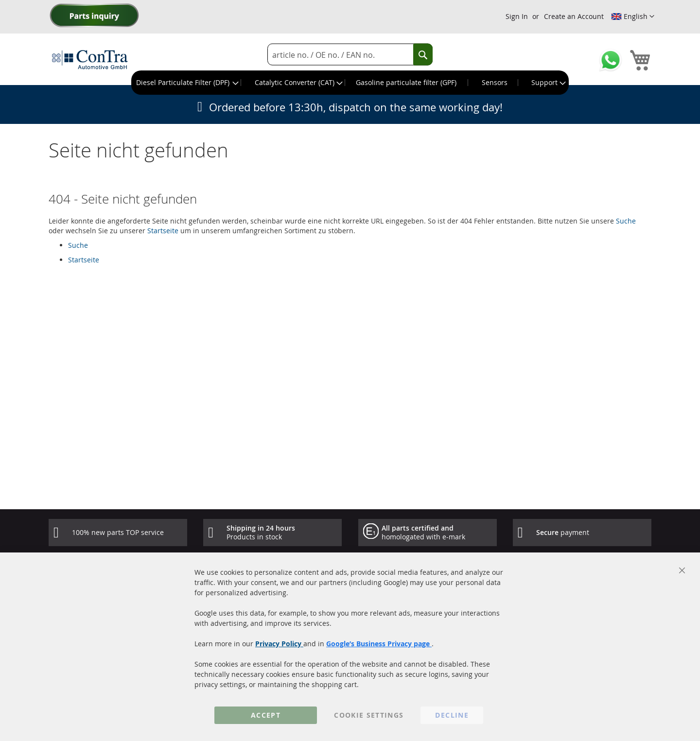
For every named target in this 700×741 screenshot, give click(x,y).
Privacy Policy (279, 644)
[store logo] (90, 59)
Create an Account (574, 16)
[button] (633, 17)
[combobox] (350, 55)
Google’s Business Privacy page (379, 644)
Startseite (163, 231)
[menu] (350, 83)
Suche (626, 221)
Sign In (517, 16)
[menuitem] (186, 83)
